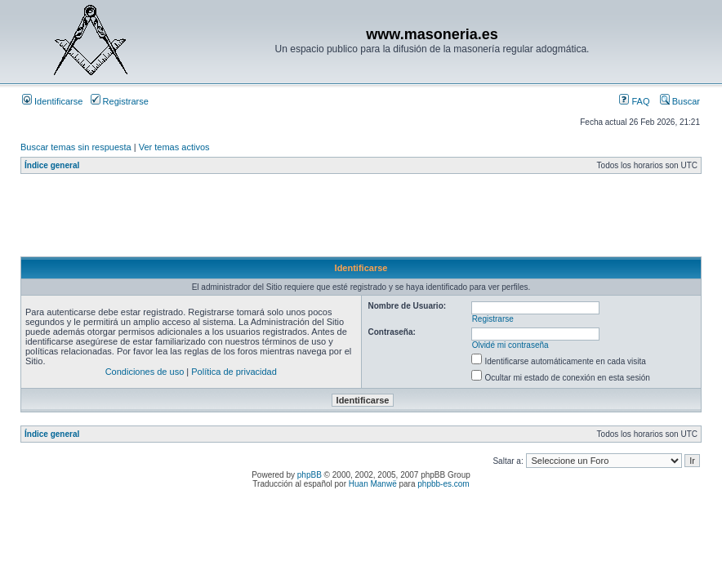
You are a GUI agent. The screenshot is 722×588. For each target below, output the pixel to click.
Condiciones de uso (145, 372)
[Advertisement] (318, 220)
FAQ (634, 101)
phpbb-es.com (443, 484)
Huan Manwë (373, 484)
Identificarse (52, 101)
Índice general (52, 165)
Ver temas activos (174, 147)
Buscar (680, 101)
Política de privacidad (234, 372)
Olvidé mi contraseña (510, 345)
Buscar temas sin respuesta (76, 147)
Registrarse (120, 101)
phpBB (310, 475)
